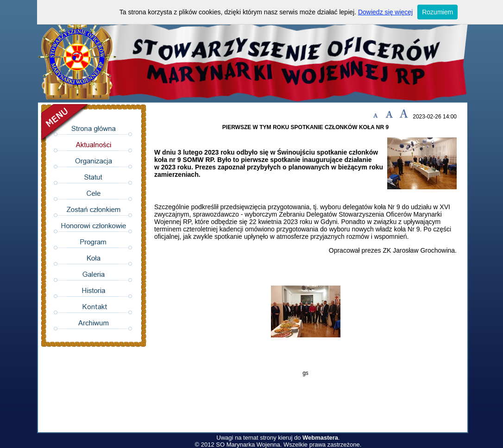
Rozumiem (437, 12)
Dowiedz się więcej (385, 12)
